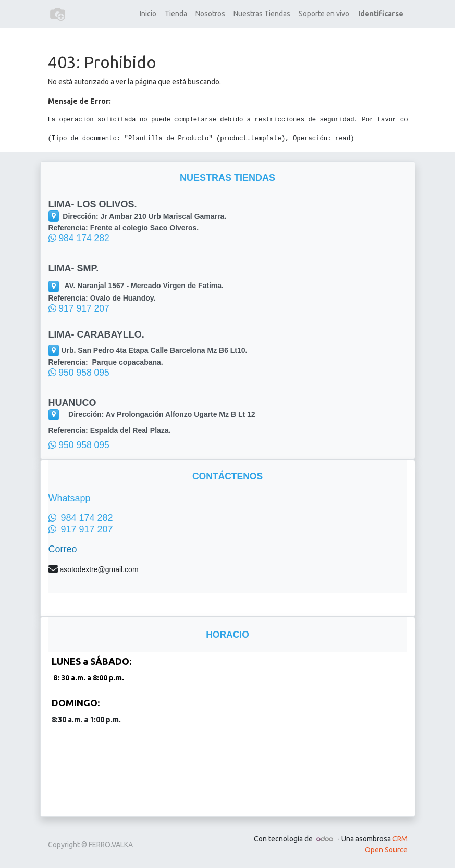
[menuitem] (148, 14)
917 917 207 (79, 308)
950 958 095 (79, 373)
